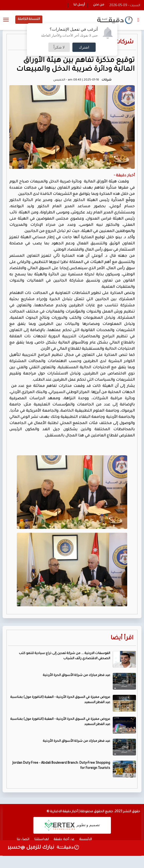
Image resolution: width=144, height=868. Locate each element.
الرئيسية (86, 840)
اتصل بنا (23, 840)
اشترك (84, 47)
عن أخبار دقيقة (64, 840)
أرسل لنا (79, 5)
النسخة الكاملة (29, 19)
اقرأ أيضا (122, 638)
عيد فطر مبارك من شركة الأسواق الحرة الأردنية (77, 675)
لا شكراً (59, 47)
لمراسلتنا (41, 840)
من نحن (99, 5)
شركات (124, 42)
